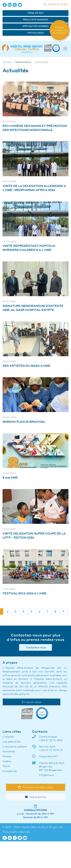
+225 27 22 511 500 (56, 4)
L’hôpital (8, 737)
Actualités (9, 751)
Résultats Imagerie (36, 20)
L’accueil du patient (15, 746)
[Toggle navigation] (65, 49)
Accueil (7, 62)
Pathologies (36, 33)
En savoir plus (31, 702)
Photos (7, 756)
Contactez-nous (35, 647)
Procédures (10, 771)
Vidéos (7, 761)
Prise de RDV (36, 13)
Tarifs (6, 766)
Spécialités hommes (35, 26)
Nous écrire (35, 797)
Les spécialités (12, 741)
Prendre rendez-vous (35, 787)
